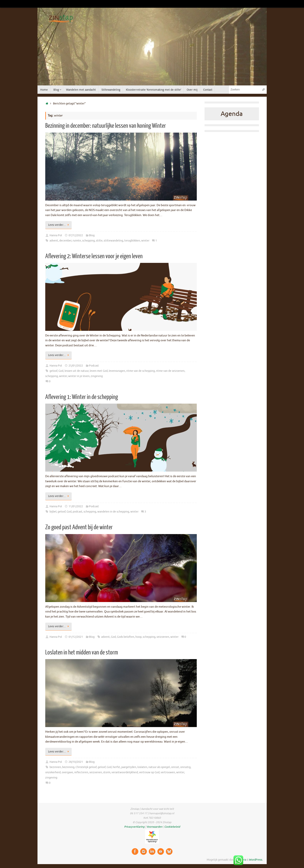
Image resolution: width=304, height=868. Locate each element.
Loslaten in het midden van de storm (82, 653)
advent (54, 241)
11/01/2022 (76, 506)
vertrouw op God (149, 772)
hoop (138, 637)
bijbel (53, 512)
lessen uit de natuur (77, 371)
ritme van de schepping (141, 371)
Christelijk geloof (86, 767)
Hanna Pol (56, 235)
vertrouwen (168, 772)
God (61, 371)
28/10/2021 (76, 762)
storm (107, 772)
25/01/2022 (76, 366)
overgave (67, 772)
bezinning (68, 767)
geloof (53, 371)
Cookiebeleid (172, 827)
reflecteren (81, 772)
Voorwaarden (154, 827)
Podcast (94, 366)
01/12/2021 (76, 637)
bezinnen (55, 767)
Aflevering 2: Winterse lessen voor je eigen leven (94, 256)
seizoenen (163, 637)
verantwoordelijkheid (125, 772)
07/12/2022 (76, 235)
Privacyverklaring (134, 827)
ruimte (77, 241)
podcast (78, 512)
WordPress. (256, 860)
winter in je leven (79, 376)
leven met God (99, 371)
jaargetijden (129, 767)
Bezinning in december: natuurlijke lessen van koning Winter (106, 126)
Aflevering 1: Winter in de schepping (82, 397)
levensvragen (117, 371)
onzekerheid (53, 772)
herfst (116, 767)
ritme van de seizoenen (170, 371)
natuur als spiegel (159, 767)
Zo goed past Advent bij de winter (79, 527)
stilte (99, 241)
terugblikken (132, 241)
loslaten (142, 767)
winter (145, 241)
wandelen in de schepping (113, 512)
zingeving (97, 376)
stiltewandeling (113, 241)
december (65, 241)
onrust (175, 767)
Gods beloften (126, 637)
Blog (92, 235)
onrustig (185, 767)
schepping (88, 241)
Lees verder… (59, 225)
